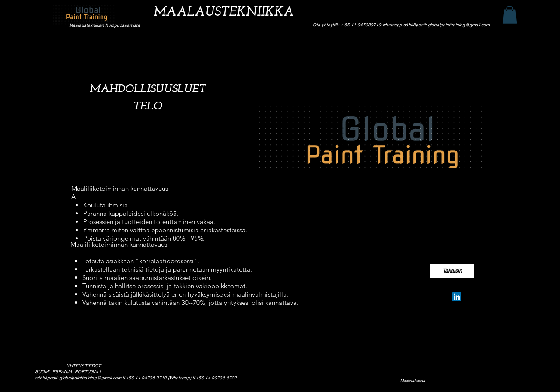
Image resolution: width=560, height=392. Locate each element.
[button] (510, 15)
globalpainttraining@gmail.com (90, 378)
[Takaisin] (452, 271)
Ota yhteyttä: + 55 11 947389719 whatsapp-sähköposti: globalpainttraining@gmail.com (401, 25)
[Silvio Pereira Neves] (457, 297)
